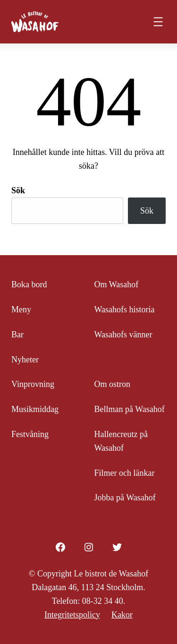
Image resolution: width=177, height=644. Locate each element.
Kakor (122, 615)
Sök (18, 190)
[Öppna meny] (158, 22)
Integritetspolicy (72, 615)
